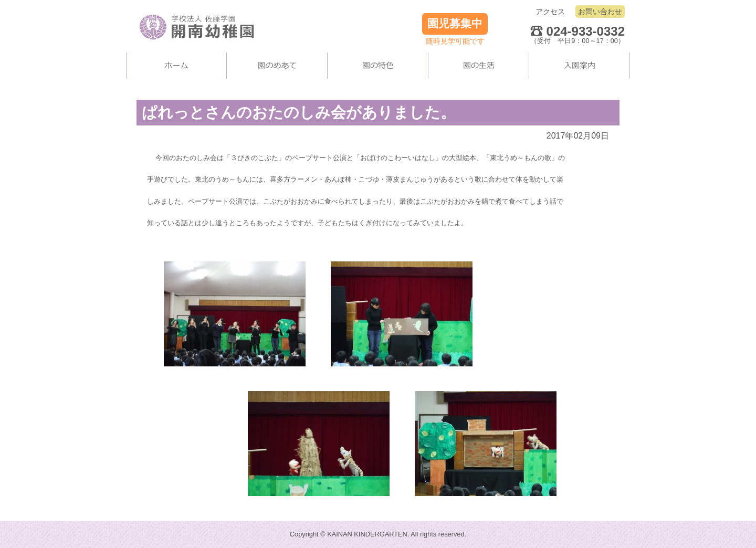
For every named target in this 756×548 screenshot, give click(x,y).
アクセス (550, 12)
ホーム (176, 66)
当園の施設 (378, 66)
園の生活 (479, 66)
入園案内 (580, 66)
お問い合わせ (600, 12)
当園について (277, 66)
